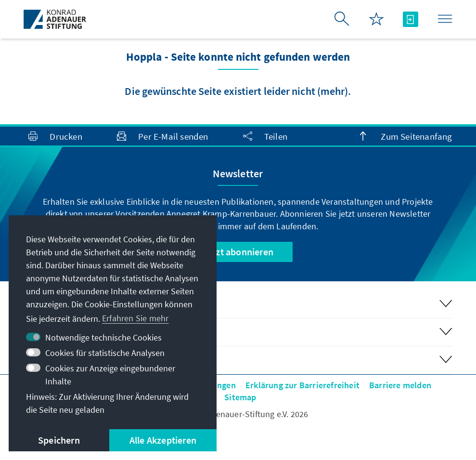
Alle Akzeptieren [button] (163, 440)
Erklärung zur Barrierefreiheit (302, 385)
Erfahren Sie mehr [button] (135, 318)
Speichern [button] (59, 440)
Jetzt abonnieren (238, 252)
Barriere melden (400, 385)
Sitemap (240, 397)
